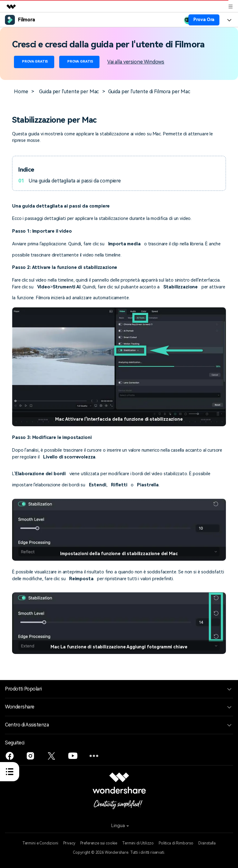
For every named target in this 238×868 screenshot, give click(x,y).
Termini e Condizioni (40, 843)
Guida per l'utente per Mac (69, 92)
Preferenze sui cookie (99, 843)
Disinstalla (207, 843)
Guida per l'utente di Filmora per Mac (149, 92)
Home (21, 92)
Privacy (69, 843)
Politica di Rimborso (176, 843)
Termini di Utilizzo (138, 843)
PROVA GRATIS (34, 62)
